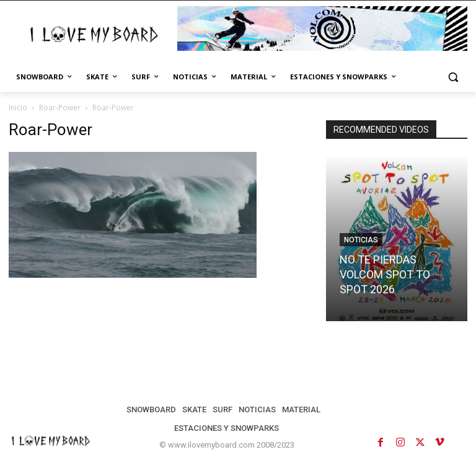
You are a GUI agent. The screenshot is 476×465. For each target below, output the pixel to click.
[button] (453, 77)
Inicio (18, 108)
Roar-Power (60, 108)
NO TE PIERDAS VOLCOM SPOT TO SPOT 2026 (385, 274)
